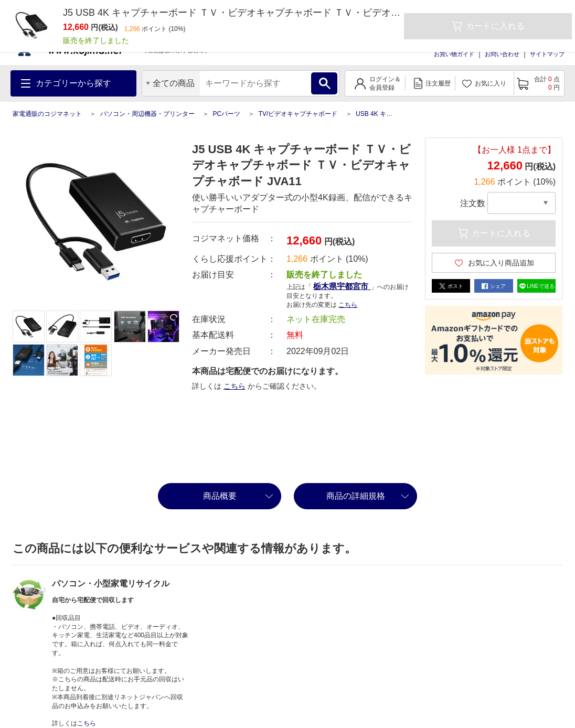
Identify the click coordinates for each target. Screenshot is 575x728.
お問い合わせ (502, 54)
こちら (348, 305)
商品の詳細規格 (356, 496)
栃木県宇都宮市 (342, 286)
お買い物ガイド (454, 54)
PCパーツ (226, 114)
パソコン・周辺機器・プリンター (147, 114)
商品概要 (220, 496)
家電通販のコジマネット (47, 114)
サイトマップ (547, 54)
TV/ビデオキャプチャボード (298, 114)
